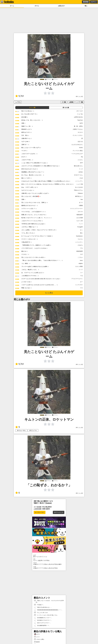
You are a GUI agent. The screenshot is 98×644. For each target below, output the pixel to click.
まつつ (81, 202)
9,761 (20, 96)
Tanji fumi (80, 120)
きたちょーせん (21, 430)
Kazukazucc (79, 236)
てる (81, 276)
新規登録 (86, 2)
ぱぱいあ (80, 141)
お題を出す (61, 6)
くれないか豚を (39, 639)
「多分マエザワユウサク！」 (43, 623)
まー (81, 282)
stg (82, 157)
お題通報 (71, 102)
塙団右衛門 (80, 215)
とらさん (80, 160)
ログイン (94, 2)
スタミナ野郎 (79, 266)
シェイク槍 (80, 184)
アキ (81, 248)
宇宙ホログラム (78, 190)
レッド (81, 270)
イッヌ (81, 169)
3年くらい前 (79, 96)
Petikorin (80, 193)
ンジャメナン (79, 242)
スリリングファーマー (76, 209)
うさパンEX (79, 221)
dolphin (81, 263)
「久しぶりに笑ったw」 (41, 613)
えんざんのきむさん (77, 145)
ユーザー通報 (80, 102)
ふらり (37, 637)
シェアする (18, 102)
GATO (81, 123)
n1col (81, 178)
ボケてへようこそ (59, 512)
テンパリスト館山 (78, 151)
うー (81, 273)
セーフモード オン (40, 512)
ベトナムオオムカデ (77, 154)
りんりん (80, 239)
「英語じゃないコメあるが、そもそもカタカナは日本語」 (49, 601)
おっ (81, 230)
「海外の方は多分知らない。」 (43, 607)
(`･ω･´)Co (80, 114)
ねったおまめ (79, 187)
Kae (82, 199)
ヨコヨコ (80, 132)
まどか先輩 (80, 218)
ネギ (81, 254)
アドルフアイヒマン (77, 279)
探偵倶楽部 (80, 251)
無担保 (37, 642)
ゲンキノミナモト (78, 135)
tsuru (81, 260)
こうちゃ (80, 257)
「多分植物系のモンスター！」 (43, 618)
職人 (86, 6)
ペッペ (81, 224)
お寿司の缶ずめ (78, 117)
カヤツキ (80, 212)
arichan (81, 172)
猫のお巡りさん (78, 166)
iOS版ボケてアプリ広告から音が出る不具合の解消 (49, 564)
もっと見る (49, 293)
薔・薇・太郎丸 (78, 126)
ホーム (12, 6)
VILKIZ (81, 148)
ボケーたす (80, 111)
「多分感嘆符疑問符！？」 (42, 626)
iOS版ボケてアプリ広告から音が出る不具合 (49, 567)
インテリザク (79, 285)
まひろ (37, 634)
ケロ (81, 288)
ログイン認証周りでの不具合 (49, 560)
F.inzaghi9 (80, 227)
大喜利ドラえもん (78, 129)
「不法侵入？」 (39, 605)
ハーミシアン (79, 181)
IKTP (81, 163)
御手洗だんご (79, 196)
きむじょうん (33, 430)
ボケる (37, 6)
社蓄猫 (81, 206)
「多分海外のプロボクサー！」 (43, 620)
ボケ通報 (64, 102)
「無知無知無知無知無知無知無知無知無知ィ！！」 (48, 610)
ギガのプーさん (78, 175)
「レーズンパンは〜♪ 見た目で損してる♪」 (46, 615)
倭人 (81, 233)
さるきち (80, 245)
